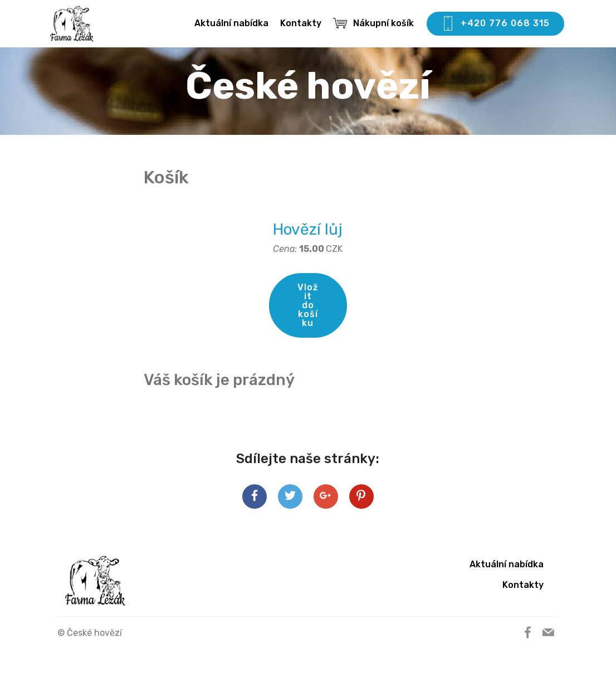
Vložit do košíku (308, 305)
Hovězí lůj (308, 229)
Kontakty (301, 23)
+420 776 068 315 (495, 24)
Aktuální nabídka (231, 23)
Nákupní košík (373, 23)
